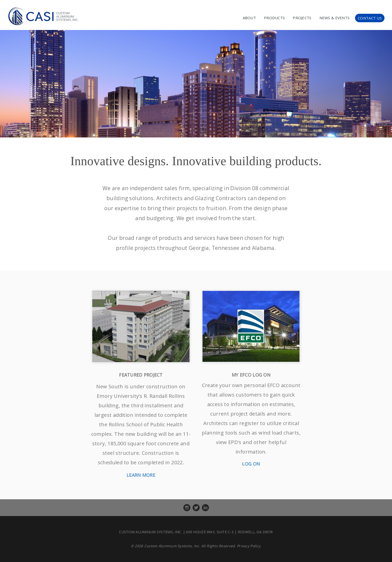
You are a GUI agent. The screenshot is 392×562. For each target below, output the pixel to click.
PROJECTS (302, 18)
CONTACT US (370, 18)
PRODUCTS (274, 18)
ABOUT (249, 18)
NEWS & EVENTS (335, 18)
